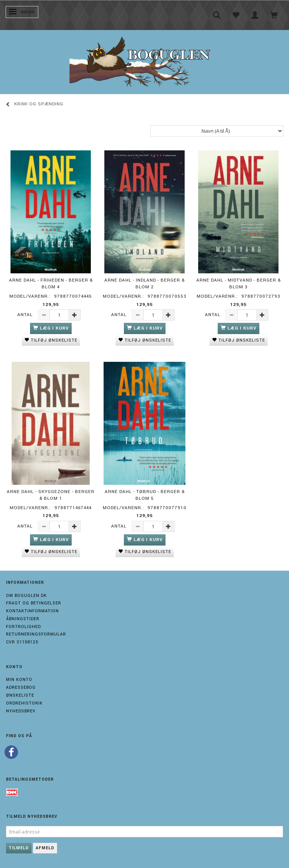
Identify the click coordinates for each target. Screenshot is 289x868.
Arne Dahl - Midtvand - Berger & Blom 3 (239, 284)
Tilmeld (19, 848)
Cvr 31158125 (22, 642)
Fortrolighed (23, 627)
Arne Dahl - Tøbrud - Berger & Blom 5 (145, 495)
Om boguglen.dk (26, 596)
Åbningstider (23, 619)
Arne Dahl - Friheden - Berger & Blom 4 (51, 284)
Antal (26, 315)
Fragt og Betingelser (34, 603)
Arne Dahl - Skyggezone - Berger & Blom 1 (51, 495)
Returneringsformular (36, 634)
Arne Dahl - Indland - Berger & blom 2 (144, 284)
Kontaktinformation (32, 611)
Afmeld (45, 848)
